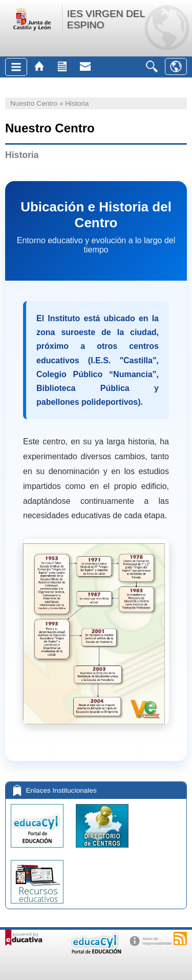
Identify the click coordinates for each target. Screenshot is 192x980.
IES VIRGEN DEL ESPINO (106, 19)
